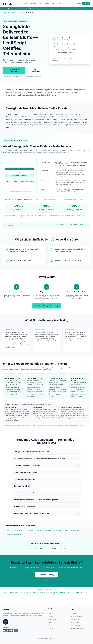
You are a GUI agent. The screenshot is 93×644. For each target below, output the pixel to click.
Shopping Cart (52, 619)
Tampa (9, 530)
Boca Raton (54, 592)
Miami (6, 592)
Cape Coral (71, 592)
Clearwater (30, 530)
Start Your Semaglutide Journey (47, 306)
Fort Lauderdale (34, 592)
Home (26, 4)
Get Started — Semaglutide (14, 70)
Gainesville (79, 592)
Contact (47, 4)
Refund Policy (75, 622)
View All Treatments (35, 70)
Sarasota (86, 592)
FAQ (40, 4)
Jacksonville (24, 592)
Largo (66, 530)
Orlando (11, 592)
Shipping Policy (75, 625)
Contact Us (51, 622)
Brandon (39, 530)
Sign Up (86, 4)
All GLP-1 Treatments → (60, 549)
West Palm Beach (42, 595)
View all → (52, 595)
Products (33, 4)
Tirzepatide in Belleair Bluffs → (35, 549)
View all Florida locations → (15, 534)
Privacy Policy (75, 619)
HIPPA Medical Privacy (77, 628)
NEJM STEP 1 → (84, 225)
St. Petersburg (19, 530)
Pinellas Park (75, 530)
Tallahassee (62, 592)
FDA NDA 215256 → (61, 225)
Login (79, 4)
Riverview (48, 530)
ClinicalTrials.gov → (73, 225)
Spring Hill (58, 530)
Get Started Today (47, 575)
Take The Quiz (57, 4)
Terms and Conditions (77, 616)
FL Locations (12, 12)
